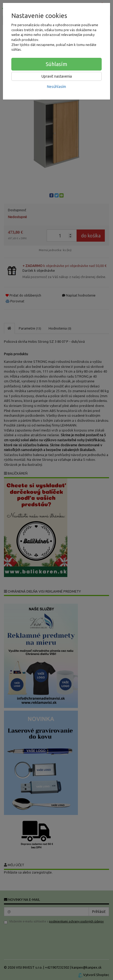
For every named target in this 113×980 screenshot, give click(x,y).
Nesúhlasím (56, 87)
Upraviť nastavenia (57, 76)
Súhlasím (56, 64)
